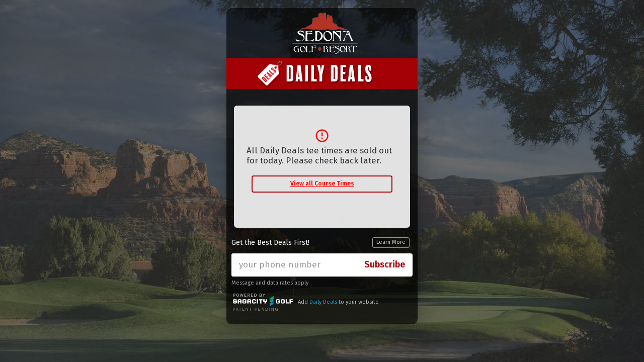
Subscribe (385, 264)
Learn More (391, 242)
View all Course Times (322, 184)
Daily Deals (323, 302)
